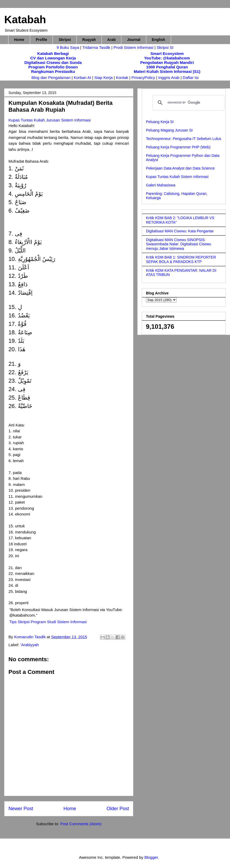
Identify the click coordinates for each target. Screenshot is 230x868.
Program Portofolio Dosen (53, 67)
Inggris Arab (169, 78)
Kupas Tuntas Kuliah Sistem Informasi (177, 177)
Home (19, 40)
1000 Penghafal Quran (167, 67)
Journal (134, 40)
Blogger (151, 857)
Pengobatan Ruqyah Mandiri (167, 62)
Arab (112, 40)
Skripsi (65, 40)
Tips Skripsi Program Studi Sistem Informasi (48, 622)
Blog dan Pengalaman (51, 78)
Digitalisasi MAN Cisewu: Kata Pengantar (180, 231)
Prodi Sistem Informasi (133, 47)
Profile (42, 40)
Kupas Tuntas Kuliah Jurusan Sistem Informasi (50, 120)
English (158, 40)
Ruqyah (89, 40)
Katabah (25, 20)
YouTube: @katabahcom (167, 58)
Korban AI (82, 78)
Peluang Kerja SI (160, 122)
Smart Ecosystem (167, 53)
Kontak (122, 78)
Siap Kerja (103, 78)
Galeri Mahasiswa (161, 185)
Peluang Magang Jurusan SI (169, 130)
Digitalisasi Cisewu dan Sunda (53, 62)
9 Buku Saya (68, 47)
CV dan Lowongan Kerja (53, 58)
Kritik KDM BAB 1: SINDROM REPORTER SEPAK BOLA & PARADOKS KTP (181, 259)
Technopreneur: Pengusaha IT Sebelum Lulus (184, 139)
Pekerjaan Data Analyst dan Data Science (180, 168)
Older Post (118, 809)
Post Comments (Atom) (81, 824)
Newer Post (21, 809)
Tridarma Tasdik (97, 47)
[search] (188, 103)
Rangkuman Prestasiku (53, 71)
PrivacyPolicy (144, 78)
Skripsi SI (165, 47)
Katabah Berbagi (53, 53)
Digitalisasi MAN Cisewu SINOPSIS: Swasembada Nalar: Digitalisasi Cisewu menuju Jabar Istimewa (179, 244)
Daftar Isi (191, 78)
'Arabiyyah (30, 645)
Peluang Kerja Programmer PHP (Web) (178, 147)
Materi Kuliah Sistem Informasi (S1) (167, 71)
